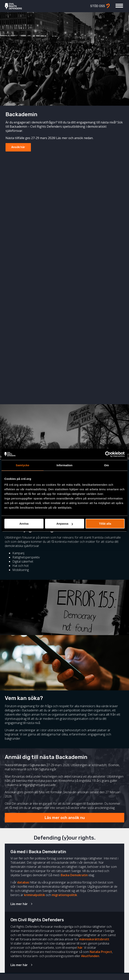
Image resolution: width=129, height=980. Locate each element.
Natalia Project (101, 952)
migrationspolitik (64, 895)
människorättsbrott (94, 939)
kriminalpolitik (35, 895)
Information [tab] (64, 465)
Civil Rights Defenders (13, 6)
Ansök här (18, 147)
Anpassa (65, 524)
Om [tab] (106, 465)
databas (23, 882)
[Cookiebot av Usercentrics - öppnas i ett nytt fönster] (108, 454)
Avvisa (24, 524)
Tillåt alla (105, 524)
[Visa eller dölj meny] (119, 6)
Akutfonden (90, 956)
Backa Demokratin (74, 875)
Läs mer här (19, 904)
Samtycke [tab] (23, 465)
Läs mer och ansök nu (65, 818)
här (80, 948)
